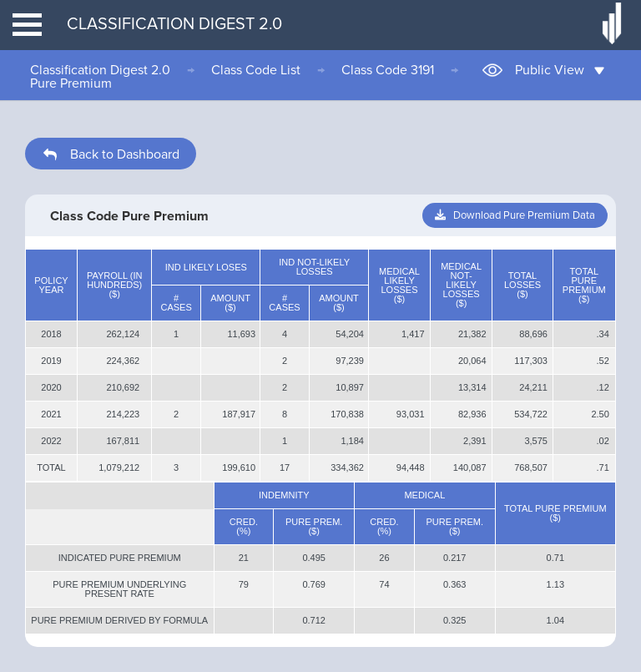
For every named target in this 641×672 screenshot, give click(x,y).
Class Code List (256, 70)
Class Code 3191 (388, 70)
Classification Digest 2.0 (100, 70)
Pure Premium (71, 83)
